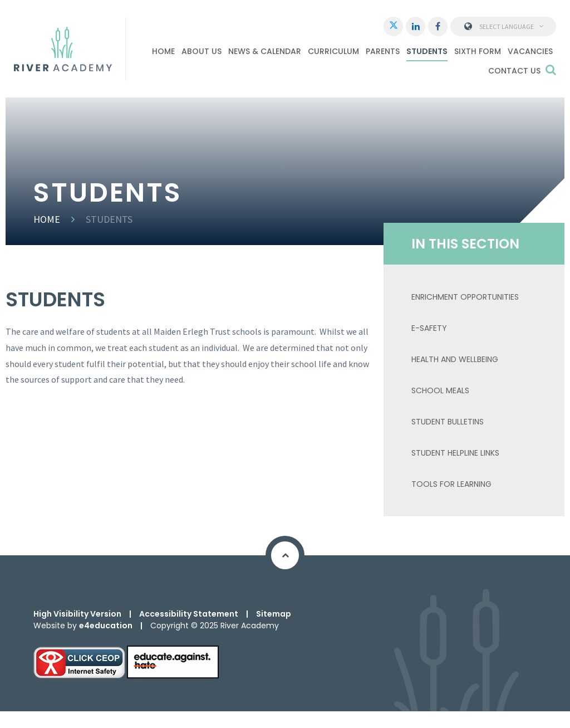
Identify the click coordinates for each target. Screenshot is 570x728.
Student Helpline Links (455, 453)
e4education (106, 626)
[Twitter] (393, 26)
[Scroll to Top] (285, 555)
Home (47, 219)
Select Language (503, 26)
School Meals (440, 390)
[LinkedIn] (416, 26)
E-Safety (429, 328)
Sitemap (274, 614)
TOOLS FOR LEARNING (451, 484)
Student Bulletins (448, 422)
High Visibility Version (77, 614)
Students (109, 219)
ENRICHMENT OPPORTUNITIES (465, 297)
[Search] (551, 70)
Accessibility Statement (189, 614)
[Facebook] (438, 26)
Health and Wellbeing (455, 359)
